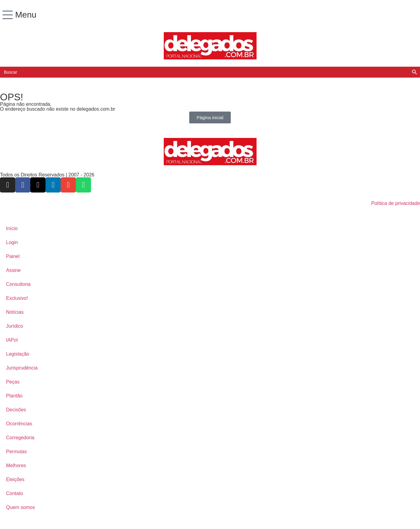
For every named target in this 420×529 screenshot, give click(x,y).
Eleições (15, 479)
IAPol (12, 340)
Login (12, 242)
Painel (13, 256)
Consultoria (18, 284)
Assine (13, 270)
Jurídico (15, 326)
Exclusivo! (17, 298)
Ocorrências (19, 424)
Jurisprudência (22, 368)
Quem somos (20, 507)
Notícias (15, 312)
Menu (26, 15)
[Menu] (8, 15)
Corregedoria (20, 438)
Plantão (14, 396)
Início (12, 228)
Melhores (16, 465)
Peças (13, 382)
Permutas (16, 452)
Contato (15, 493)
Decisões (16, 410)
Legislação (18, 354)
